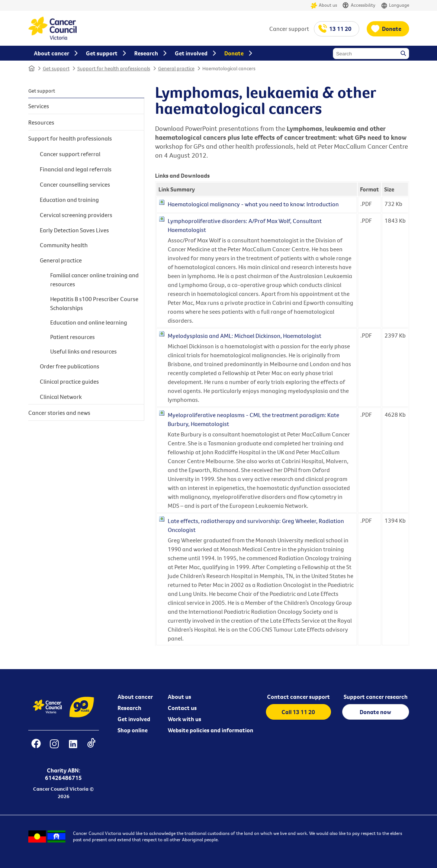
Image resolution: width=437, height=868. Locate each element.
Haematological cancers (229, 68)
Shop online (133, 730)
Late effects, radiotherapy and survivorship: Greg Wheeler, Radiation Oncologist (256, 525)
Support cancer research (376, 697)
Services (39, 106)
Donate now (375, 712)
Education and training (69, 200)
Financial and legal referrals (76, 169)
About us (324, 5)
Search (404, 54)
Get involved (134, 719)
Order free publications (70, 366)
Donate (392, 29)
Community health (64, 245)
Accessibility (359, 5)
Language (395, 5)
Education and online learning (89, 322)
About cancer (135, 697)
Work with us (184, 719)
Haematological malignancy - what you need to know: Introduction (253, 204)
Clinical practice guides (69, 381)
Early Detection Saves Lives (74, 230)
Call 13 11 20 (298, 712)
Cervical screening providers (76, 215)
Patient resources (73, 337)
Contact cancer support (298, 697)
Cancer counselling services (75, 184)
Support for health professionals (114, 68)
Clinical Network (61, 397)
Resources (41, 122)
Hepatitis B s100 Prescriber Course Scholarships (94, 303)
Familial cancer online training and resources (94, 280)
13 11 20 (340, 29)
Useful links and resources (83, 351)
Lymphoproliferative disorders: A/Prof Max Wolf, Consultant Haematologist (245, 225)
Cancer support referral (70, 154)
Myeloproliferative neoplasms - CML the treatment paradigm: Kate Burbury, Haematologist (253, 419)
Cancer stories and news (59, 413)
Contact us (182, 708)
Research (129, 708)
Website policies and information (211, 730)
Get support (56, 68)
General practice (176, 68)
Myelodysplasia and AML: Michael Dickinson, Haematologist (245, 336)
